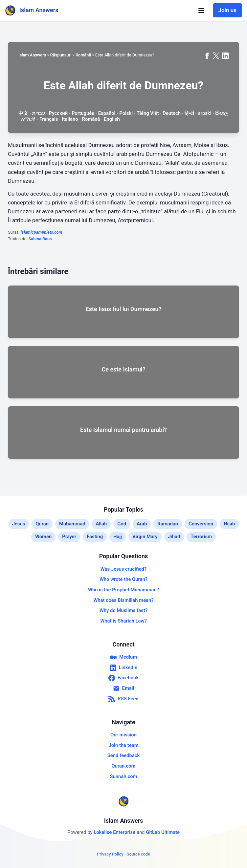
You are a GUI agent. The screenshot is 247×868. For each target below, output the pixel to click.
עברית (39, 113)
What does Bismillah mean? (123, 600)
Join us (227, 10)
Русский (58, 113)
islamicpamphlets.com (42, 232)
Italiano (70, 119)
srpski (205, 113)
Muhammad (72, 524)
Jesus (19, 524)
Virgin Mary (145, 537)
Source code (138, 854)
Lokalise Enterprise (115, 832)
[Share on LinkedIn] (225, 56)
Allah (101, 524)
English (112, 119)
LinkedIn (124, 668)
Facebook (123, 678)
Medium (123, 657)
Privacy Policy (110, 854)
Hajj (118, 537)
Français (49, 119)
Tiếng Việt (148, 113)
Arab (142, 524)
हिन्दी (189, 113)
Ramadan (168, 524)
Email (124, 688)
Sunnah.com (123, 776)
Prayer (69, 537)
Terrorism (201, 537)
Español (107, 113)
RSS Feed (123, 699)
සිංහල (221, 113)
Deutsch (171, 113)
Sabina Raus (40, 239)
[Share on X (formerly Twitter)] (216, 56)
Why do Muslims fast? (123, 610)
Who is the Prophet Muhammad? (123, 590)
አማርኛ (28, 119)
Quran (42, 524)
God (122, 524)
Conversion (201, 524)
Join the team (123, 745)
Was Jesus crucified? (124, 569)
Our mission (123, 735)
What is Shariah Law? (123, 621)
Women (43, 537)
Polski (126, 113)
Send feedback (123, 755)
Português (83, 113)
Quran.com (124, 766)
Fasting (95, 537)
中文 (23, 113)
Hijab (229, 524)
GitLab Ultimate (163, 832)
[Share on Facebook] (207, 56)
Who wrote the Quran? (123, 579)
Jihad (174, 537)
